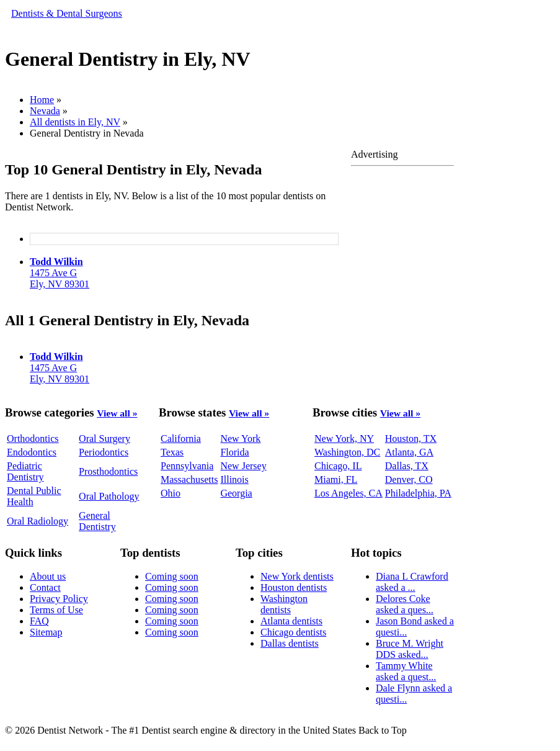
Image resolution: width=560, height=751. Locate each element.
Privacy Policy (59, 599)
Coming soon (172, 576)
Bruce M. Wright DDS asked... (410, 649)
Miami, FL (336, 479)
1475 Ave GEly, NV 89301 (60, 273)
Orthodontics (33, 438)
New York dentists (297, 576)
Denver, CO (409, 479)
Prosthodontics (108, 471)
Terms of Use (56, 610)
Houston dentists (294, 587)
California (181, 438)
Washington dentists (284, 604)
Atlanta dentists (291, 621)
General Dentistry (97, 521)
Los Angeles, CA (349, 493)
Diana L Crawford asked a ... (412, 582)
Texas (172, 452)
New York (240, 438)
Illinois (234, 479)
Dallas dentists (290, 643)
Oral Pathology (109, 496)
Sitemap (46, 632)
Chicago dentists (293, 632)
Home (42, 100)
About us (48, 576)
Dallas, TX (407, 466)
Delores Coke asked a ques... (405, 604)
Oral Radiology (38, 521)
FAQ (39, 621)
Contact (45, 587)
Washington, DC (347, 452)
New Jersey (243, 466)
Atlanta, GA (409, 452)
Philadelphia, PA (418, 493)
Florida (234, 452)
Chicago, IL (338, 466)
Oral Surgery (104, 438)
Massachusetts (189, 479)
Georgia (236, 493)
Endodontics (32, 452)
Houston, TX (411, 438)
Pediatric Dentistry (25, 471)
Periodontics (104, 452)
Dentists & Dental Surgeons (67, 13)
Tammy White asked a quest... (406, 671)
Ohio (171, 493)
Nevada (45, 111)
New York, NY (344, 438)
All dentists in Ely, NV (75, 122)
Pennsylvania (187, 466)
